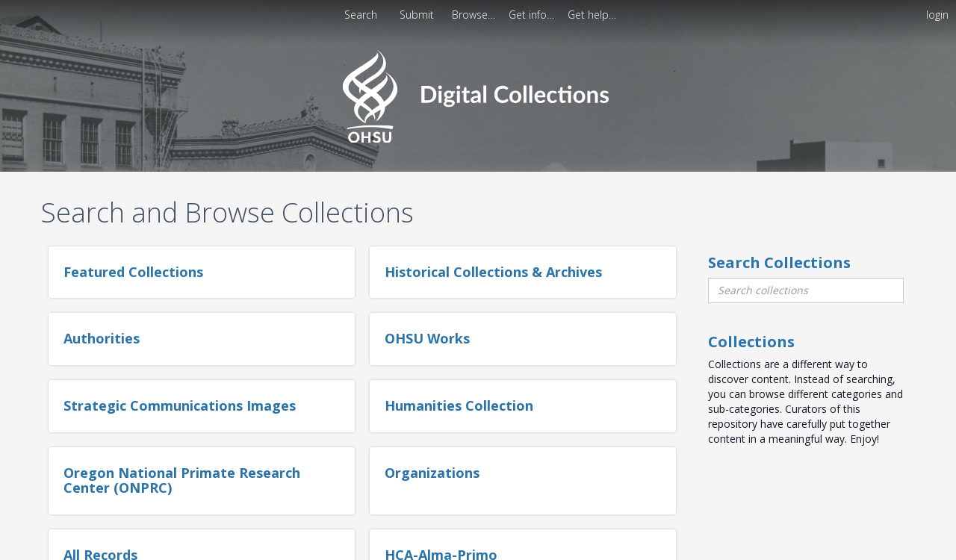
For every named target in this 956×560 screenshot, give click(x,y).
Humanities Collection (459, 405)
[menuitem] (418, 15)
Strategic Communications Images (180, 405)
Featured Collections (133, 272)
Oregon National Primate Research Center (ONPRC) (182, 480)
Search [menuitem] (361, 15)
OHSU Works (427, 338)
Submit (418, 15)
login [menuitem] (937, 15)
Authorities (102, 338)
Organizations (432, 473)
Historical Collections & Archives (493, 272)
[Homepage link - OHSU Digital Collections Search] (478, 95)
